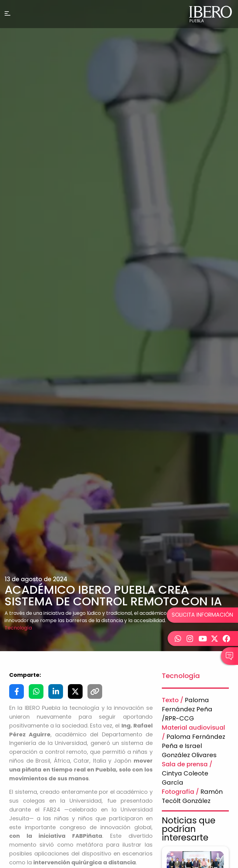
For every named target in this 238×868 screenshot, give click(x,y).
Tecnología (18, 628)
